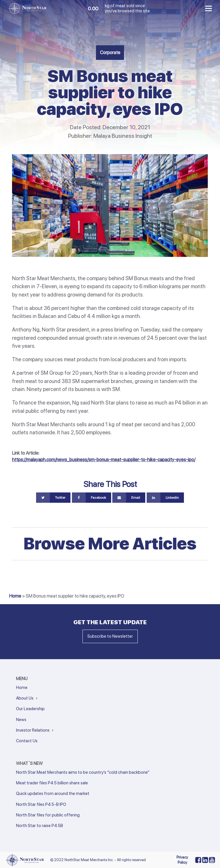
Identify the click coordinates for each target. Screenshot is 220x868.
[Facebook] (92, 498)
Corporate (110, 52)
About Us (25, 698)
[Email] (129, 498)
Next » (29, 833)
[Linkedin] (165, 498)
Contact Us (27, 741)
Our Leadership (30, 709)
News (21, 720)
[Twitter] (53, 498)
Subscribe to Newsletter (110, 636)
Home (15, 596)
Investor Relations (33, 730)
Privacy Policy (182, 860)
